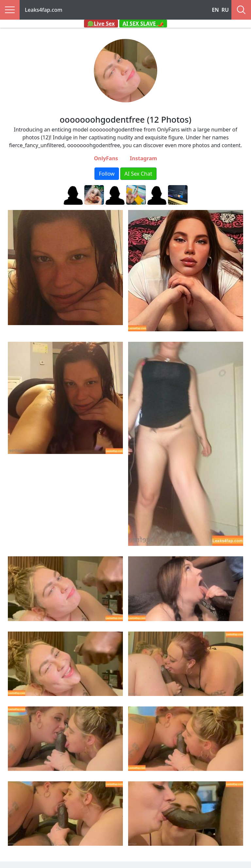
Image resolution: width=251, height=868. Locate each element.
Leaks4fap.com (44, 10)
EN (215, 10)
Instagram (143, 158)
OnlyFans (106, 158)
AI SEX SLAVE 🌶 (143, 24)
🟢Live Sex (101, 24)
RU (225, 10)
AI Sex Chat (138, 174)
